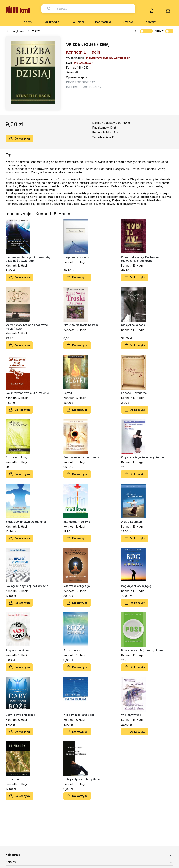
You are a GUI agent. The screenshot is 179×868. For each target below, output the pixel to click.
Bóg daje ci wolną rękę (136, 586)
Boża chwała (72, 650)
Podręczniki (103, 22)
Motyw (164, 31)
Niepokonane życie (76, 257)
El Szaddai (12, 779)
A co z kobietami (132, 522)
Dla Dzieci (77, 22)
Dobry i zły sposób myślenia (82, 779)
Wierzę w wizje (131, 715)
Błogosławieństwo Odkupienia (26, 522)
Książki (28, 22)
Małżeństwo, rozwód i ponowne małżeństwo (27, 327)
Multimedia (52, 22)
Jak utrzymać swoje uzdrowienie (27, 393)
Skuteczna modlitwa (77, 522)
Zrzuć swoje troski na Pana (81, 325)
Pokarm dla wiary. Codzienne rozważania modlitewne (140, 259)
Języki (68, 393)
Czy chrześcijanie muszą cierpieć (143, 457)
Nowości (128, 22)
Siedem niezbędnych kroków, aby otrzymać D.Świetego (28, 259)
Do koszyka (19, 139)
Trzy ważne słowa (17, 650)
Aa (136, 31)
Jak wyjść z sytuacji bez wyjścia (27, 586)
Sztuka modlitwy (16, 457)
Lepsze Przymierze (134, 393)
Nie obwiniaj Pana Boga (79, 715)
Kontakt (151, 22)
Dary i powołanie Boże (20, 715)
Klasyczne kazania (133, 325)
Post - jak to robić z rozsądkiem (142, 650)
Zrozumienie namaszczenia (82, 457)
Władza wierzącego (77, 586)
